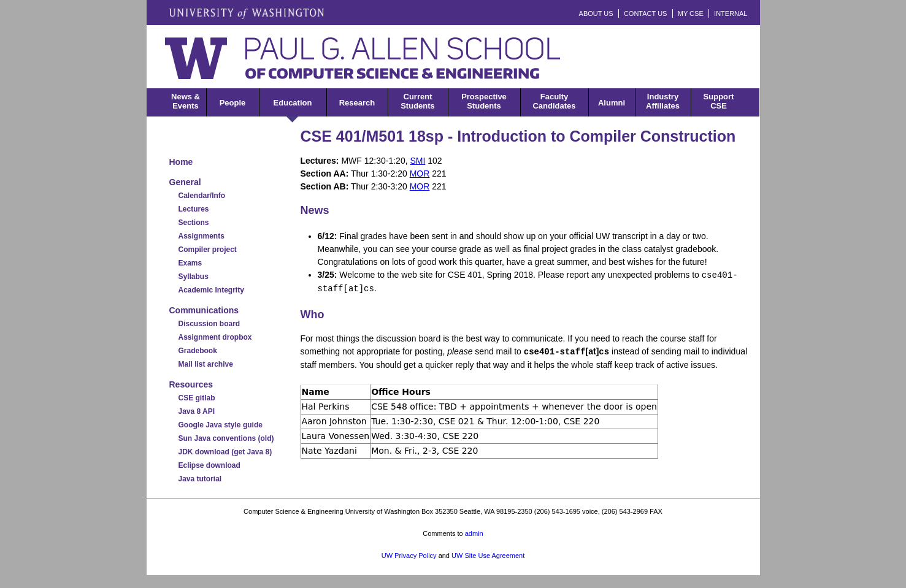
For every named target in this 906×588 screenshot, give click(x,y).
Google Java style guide (221, 425)
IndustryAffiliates (663, 101)
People (233, 103)
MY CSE (691, 13)
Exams (190, 263)
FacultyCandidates (554, 101)
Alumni (612, 103)
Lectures (194, 209)
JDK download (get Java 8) (225, 452)
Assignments (202, 236)
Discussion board (209, 324)
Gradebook (198, 351)
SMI (417, 161)
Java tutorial (200, 479)
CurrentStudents (418, 101)
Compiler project (208, 250)
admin (474, 533)
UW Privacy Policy (409, 556)
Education (293, 103)
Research (357, 103)
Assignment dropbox (215, 337)
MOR (420, 174)
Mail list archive (206, 364)
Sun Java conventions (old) (226, 438)
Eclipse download (209, 465)
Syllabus (194, 277)
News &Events (186, 101)
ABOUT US (596, 13)
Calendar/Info (202, 196)
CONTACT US (646, 13)
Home (181, 162)
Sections (194, 223)
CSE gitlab (197, 398)
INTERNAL (731, 13)
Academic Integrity (211, 290)
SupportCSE (719, 101)
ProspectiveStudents (484, 101)
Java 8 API (197, 411)
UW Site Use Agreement (488, 556)
